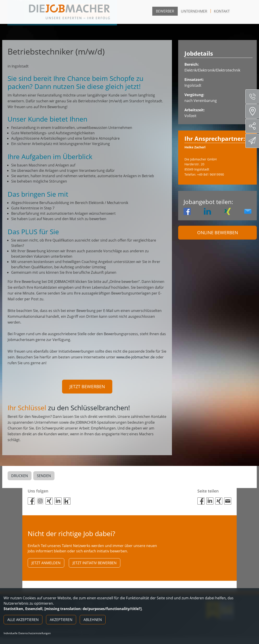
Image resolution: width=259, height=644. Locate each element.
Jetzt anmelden (46, 565)
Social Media (254, 126)
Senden (44, 477)
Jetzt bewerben (87, 386)
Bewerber (165, 11)
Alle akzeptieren (23, 620)
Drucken (20, 477)
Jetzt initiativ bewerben (95, 565)
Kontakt (222, 11)
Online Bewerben (218, 233)
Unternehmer (194, 11)
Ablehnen (93, 620)
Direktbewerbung (253, 141)
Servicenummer (254, 97)
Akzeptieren (61, 620)
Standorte (254, 111)
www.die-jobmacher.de (136, 357)
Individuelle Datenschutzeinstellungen (27, 633)
